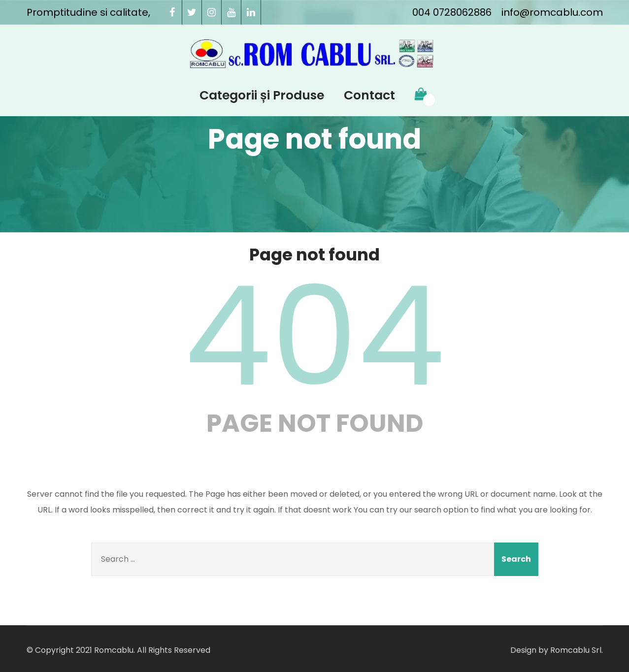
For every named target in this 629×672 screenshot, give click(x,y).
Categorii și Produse (262, 95)
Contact (369, 95)
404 (315, 336)
